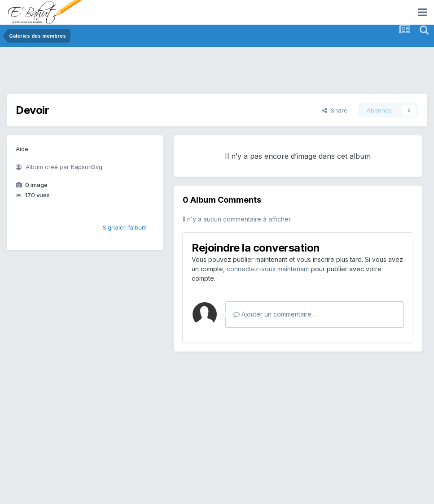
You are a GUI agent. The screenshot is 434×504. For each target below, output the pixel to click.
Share (335, 110)
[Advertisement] (170, 74)
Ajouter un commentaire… (275, 314)
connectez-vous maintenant (268, 269)
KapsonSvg (87, 167)
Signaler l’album (125, 227)
